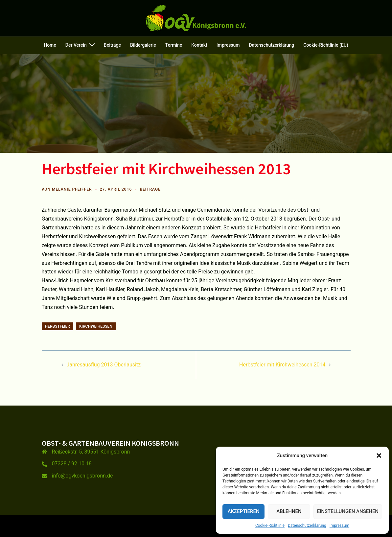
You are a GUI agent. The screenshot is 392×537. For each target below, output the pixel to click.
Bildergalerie (143, 45)
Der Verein (76, 45)
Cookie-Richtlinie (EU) (326, 45)
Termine (174, 45)
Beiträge (112, 45)
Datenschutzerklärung (307, 525)
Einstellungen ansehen (348, 511)
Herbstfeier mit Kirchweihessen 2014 (282, 365)
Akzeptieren (244, 511)
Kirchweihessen (96, 326)
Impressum (339, 525)
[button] (379, 455)
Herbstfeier (58, 326)
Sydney (160, 526)
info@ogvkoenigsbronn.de (82, 476)
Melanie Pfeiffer (72, 189)
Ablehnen (289, 511)
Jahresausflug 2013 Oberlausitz (104, 365)
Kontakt (199, 45)
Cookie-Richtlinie (270, 525)
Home (50, 45)
